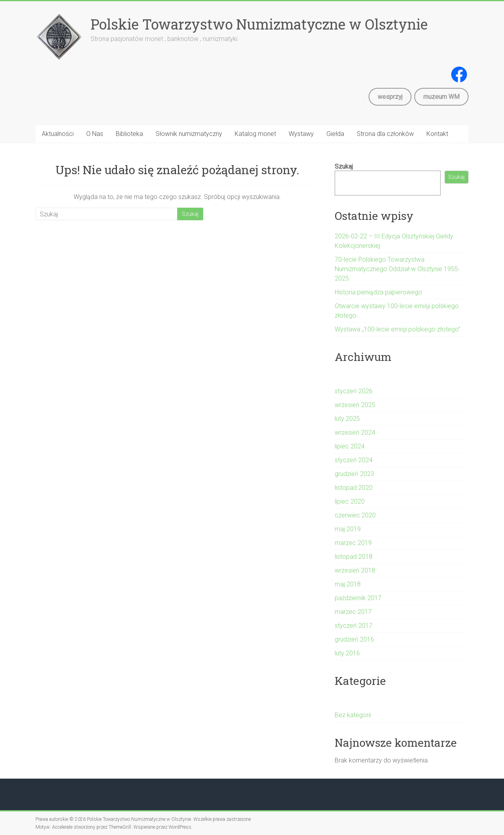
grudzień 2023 (354, 474)
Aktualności (58, 134)
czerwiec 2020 (355, 515)
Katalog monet (255, 134)
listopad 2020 (354, 488)
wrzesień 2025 (355, 405)
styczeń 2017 (354, 626)
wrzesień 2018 (355, 570)
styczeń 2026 (354, 391)
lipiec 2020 (350, 501)
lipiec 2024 (350, 446)
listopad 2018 (354, 557)
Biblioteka (129, 134)
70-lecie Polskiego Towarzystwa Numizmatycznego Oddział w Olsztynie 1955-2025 (397, 269)
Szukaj (344, 166)
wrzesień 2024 (355, 432)
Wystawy (301, 134)
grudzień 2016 (354, 639)
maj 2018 (348, 584)
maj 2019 (348, 529)
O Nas (95, 134)
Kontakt (437, 134)
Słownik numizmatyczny (189, 134)
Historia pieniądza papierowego (378, 292)
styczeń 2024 (354, 460)
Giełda (335, 134)
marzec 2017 (353, 612)
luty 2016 (347, 653)
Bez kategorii (353, 715)
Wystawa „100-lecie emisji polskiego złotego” (397, 329)
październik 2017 (358, 598)
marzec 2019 (353, 543)
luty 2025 (347, 419)
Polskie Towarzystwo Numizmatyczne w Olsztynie (259, 24)
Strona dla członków (385, 134)
